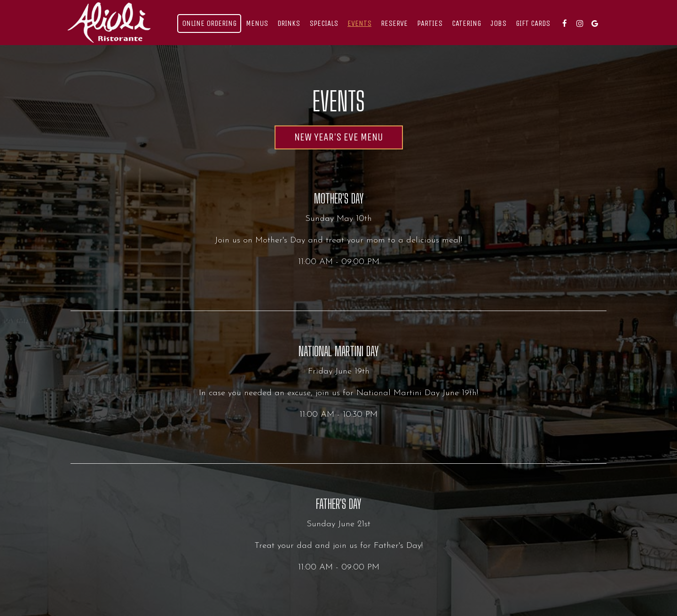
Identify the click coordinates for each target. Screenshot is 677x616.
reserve (394, 23)
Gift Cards (533, 23)
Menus (257, 23)
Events (359, 23)
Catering (466, 23)
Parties (430, 23)
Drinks (289, 23)
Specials (324, 23)
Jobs (498, 23)
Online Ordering (209, 23)
